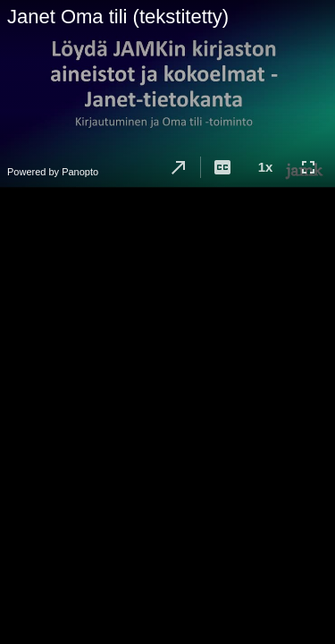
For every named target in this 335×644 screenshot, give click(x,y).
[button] (179, 167)
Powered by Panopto (53, 172)
